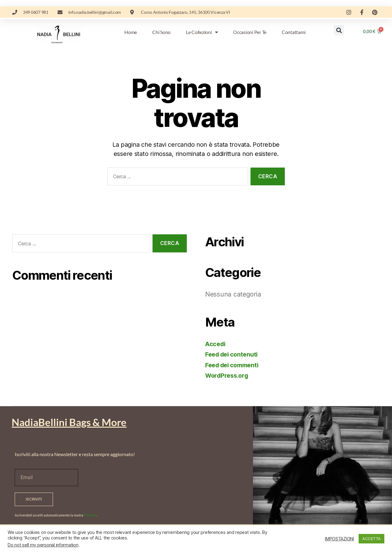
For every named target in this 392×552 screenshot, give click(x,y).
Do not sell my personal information (43, 545)
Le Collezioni (202, 32)
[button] (339, 30)
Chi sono (161, 32)
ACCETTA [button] (371, 539)
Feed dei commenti (234, 365)
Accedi (216, 344)
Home (131, 32)
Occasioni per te (250, 32)
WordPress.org (228, 375)
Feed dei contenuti (234, 354)
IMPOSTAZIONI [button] (339, 539)
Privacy (89, 514)
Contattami (294, 32)
